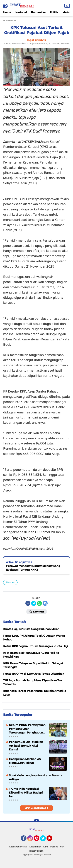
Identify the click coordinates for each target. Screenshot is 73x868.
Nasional (21, 12)
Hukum (10, 582)
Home (7, 12)
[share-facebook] (28, 603)
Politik (54, 12)
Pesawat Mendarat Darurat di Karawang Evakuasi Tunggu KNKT (33, 568)
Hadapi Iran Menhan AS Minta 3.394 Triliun (25, 761)
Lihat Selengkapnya (37, 808)
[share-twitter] (34, 603)
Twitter (45, 840)
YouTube (52, 840)
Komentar (37, 611)
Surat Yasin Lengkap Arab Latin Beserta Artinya (36, 777)
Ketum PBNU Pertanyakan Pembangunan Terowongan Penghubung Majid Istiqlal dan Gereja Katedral (27, 729)
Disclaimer (35, 847)
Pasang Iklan (57, 847)
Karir (46, 847)
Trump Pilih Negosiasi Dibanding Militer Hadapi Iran (26, 793)
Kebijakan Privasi (18, 847)
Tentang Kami (36, 851)
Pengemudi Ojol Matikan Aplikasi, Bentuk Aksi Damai (26, 746)
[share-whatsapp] (39, 603)
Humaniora (38, 12)
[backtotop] (36, 822)
